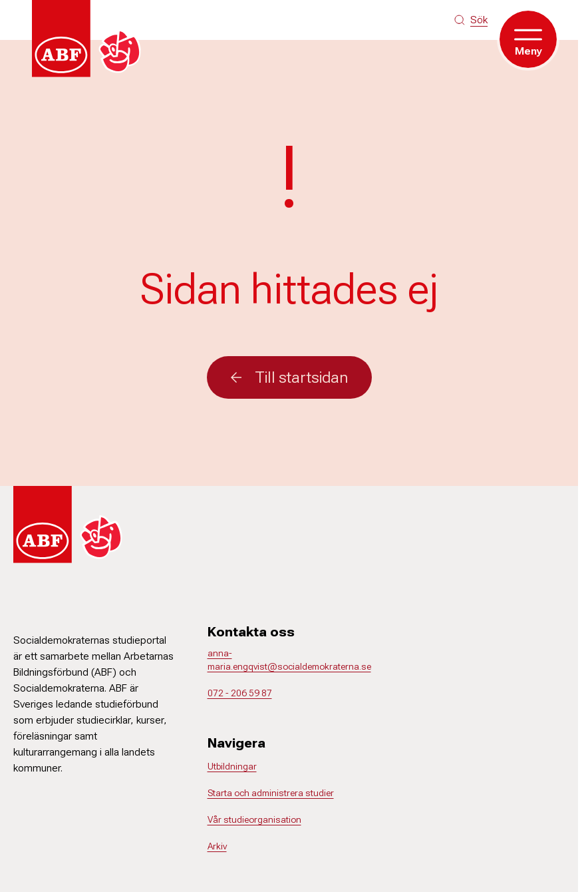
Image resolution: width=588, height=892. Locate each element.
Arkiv (217, 846)
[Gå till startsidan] (90, 39)
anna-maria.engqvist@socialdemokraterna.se (289, 660)
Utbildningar (232, 766)
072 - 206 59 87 (240, 693)
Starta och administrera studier (271, 793)
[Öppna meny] (528, 39)
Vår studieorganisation (254, 819)
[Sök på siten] (471, 20)
